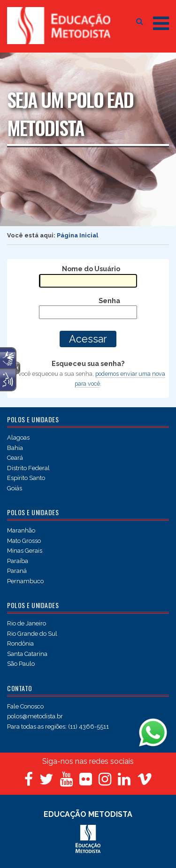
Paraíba (18, 561)
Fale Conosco (25, 706)
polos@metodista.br (35, 716)
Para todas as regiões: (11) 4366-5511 (58, 727)
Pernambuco (25, 581)
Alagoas (18, 438)
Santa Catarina (27, 654)
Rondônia (20, 643)
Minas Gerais (25, 551)
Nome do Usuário (91, 269)
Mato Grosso (24, 541)
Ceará (15, 458)
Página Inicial (77, 235)
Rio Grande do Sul (32, 634)
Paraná (17, 571)
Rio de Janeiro (27, 623)
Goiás (15, 488)
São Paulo (21, 664)
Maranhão (21, 530)
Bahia (15, 448)
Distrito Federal (28, 468)
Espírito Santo (26, 478)
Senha (109, 301)
